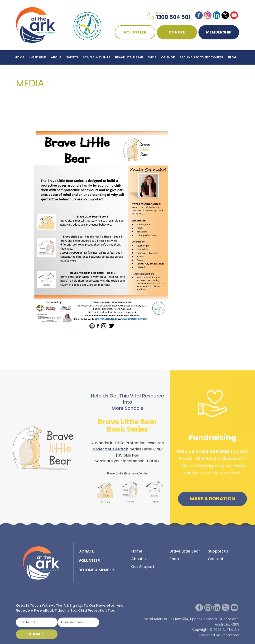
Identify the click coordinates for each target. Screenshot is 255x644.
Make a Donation (212, 500)
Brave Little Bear (129, 57)
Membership (219, 32)
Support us (218, 553)
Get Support (143, 568)
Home (19, 57)
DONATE (177, 32)
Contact (216, 561)
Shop (152, 57)
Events (72, 57)
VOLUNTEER (135, 32)
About (56, 57)
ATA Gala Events (96, 57)
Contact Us (25, 72)
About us (139, 561)
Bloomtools (230, 638)
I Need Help (37, 57)
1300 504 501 (173, 16)
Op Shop (168, 57)
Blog (232, 57)
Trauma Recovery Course (202, 57)
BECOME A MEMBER (96, 571)
